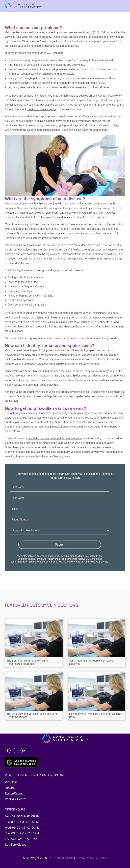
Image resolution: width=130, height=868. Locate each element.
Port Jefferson (14, 793)
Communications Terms (30, 559)
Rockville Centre (16, 799)
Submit (60, 545)
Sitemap (102, 858)
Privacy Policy (54, 559)
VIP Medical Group (62, 858)
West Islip (11, 782)
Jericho (10, 788)
